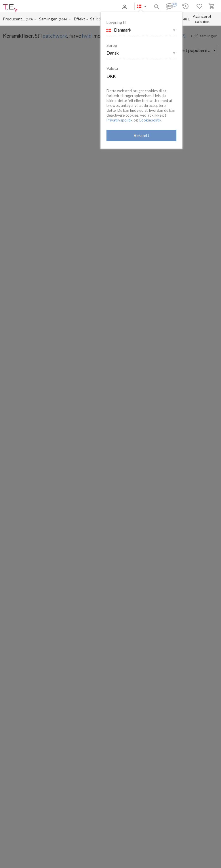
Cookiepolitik (150, 120)
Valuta (112, 68)
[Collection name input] (49, 19)
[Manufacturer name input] (14, 19)
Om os (30, 7)
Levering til (116, 22)
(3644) (63, 19)
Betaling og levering (53, 7)
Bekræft (141, 135)
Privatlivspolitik (120, 120)
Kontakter (79, 7)
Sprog (112, 45)
